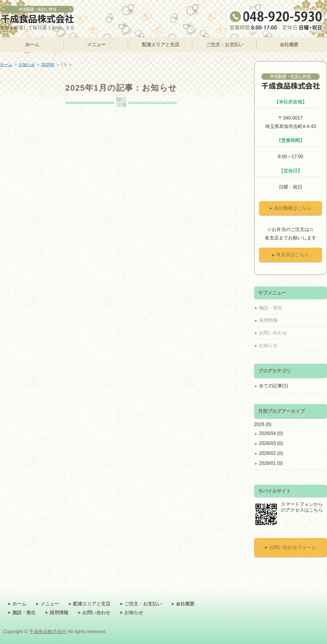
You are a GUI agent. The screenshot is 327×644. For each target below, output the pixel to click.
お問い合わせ (273, 333)
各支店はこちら (293, 254)
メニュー (96, 45)
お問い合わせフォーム (293, 547)
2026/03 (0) (271, 443)
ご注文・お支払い (225, 45)
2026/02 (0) (271, 453)
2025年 (48, 65)
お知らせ (27, 65)
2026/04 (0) (271, 433)
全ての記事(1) (274, 386)
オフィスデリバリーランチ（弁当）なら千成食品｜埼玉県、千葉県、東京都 (37, 15)
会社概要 (289, 45)
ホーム (32, 45)
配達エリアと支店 (161, 45)
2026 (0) (263, 424)
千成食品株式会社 (48, 632)
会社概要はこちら (293, 208)
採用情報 (268, 320)
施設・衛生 (271, 308)
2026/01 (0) (271, 463)
